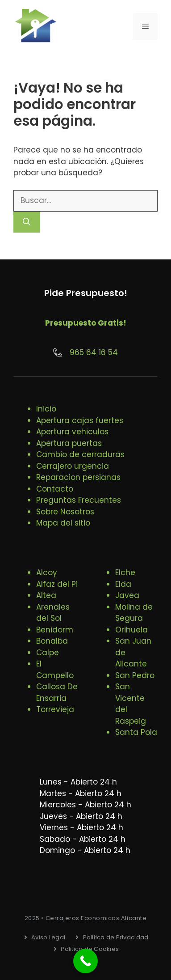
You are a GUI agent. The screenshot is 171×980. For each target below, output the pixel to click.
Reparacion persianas (78, 477)
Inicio (46, 409)
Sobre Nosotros (65, 512)
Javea (127, 595)
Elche (125, 573)
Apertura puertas (69, 443)
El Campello (55, 670)
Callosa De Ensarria (57, 692)
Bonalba (52, 641)
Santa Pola (136, 732)
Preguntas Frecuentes (79, 500)
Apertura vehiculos (72, 432)
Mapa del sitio (63, 523)
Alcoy (47, 573)
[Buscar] (27, 222)
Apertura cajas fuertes (80, 420)
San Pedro (135, 675)
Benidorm (55, 630)
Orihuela (131, 630)
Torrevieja (55, 709)
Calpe (48, 653)
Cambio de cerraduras (80, 454)
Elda (123, 584)
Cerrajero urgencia (73, 466)
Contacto (55, 489)
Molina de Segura (134, 613)
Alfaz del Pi (57, 584)
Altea (46, 595)
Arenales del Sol (53, 613)
